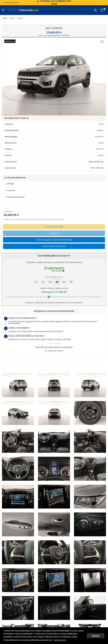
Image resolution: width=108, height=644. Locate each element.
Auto (12, 18)
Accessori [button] (11, 190)
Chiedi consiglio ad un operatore (54, 240)
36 (50, 282)
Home (5, 18)
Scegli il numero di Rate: (54, 277)
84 (64, 282)
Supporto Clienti (10, 2)
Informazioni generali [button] (16, 197)
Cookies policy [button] (60, 640)
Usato (20, 18)
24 (43, 282)
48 (57, 282)
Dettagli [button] (10, 184)
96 (71, 282)
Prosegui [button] (96, 636)
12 (36, 282)
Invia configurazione (54, 246)
